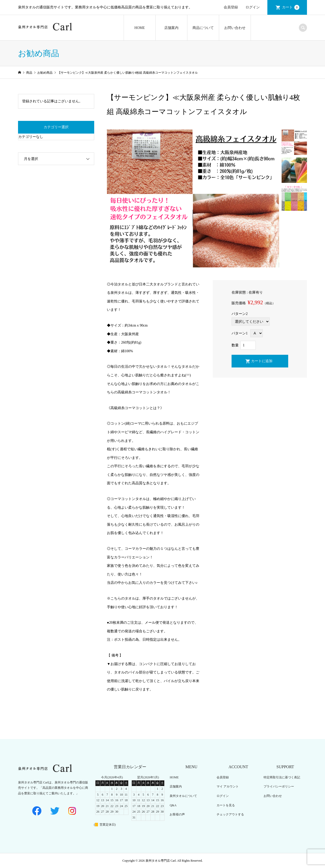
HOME (140, 28)
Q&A (173, 805)
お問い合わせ (235, 28)
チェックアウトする (230, 814)
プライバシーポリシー (279, 786)
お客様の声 (177, 814)
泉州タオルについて (183, 796)
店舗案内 (171, 28)
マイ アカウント (228, 786)
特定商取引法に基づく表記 (282, 777)
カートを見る (226, 805)
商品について (203, 28)
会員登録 (231, 7)
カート (291, 7)
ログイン (253, 7)
